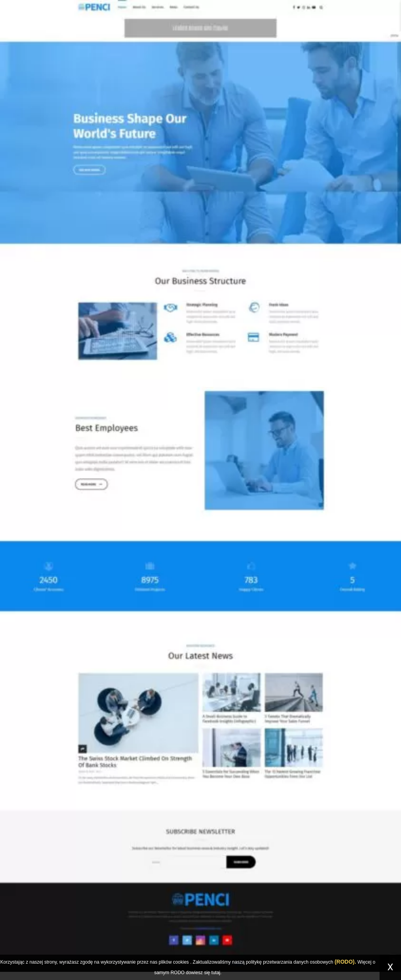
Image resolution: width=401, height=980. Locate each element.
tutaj (216, 973)
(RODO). (345, 962)
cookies (181, 962)
